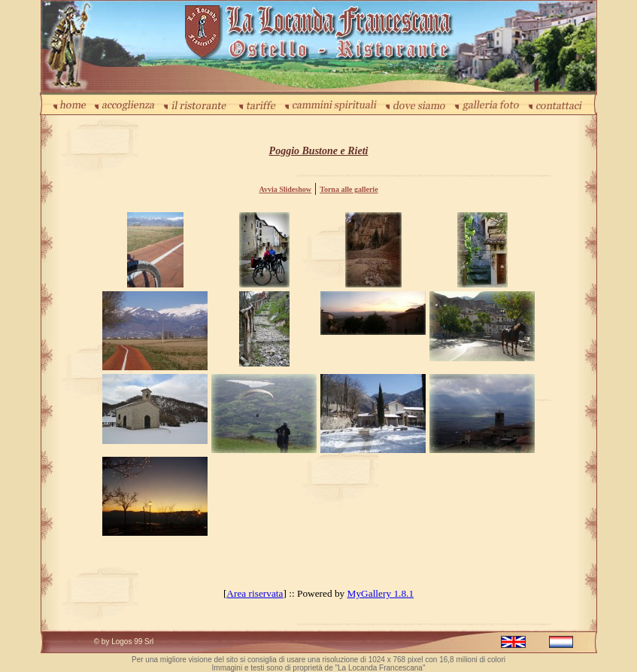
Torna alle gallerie (349, 189)
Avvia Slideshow (285, 189)
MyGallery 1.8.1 (381, 593)
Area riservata (255, 593)
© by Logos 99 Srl (124, 642)
